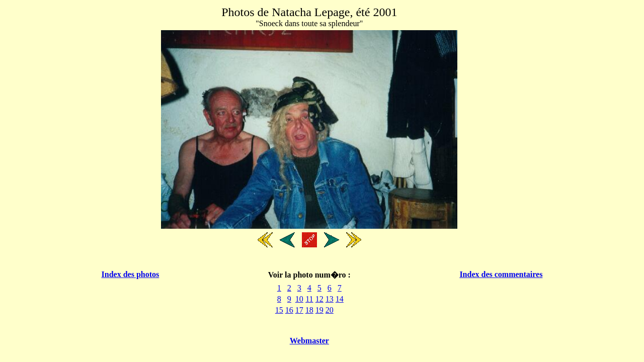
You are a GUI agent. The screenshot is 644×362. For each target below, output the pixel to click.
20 (330, 310)
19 (319, 310)
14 (340, 299)
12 (319, 299)
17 (299, 310)
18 (309, 310)
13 (330, 299)
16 (289, 310)
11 (309, 299)
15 (279, 310)
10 (299, 299)
